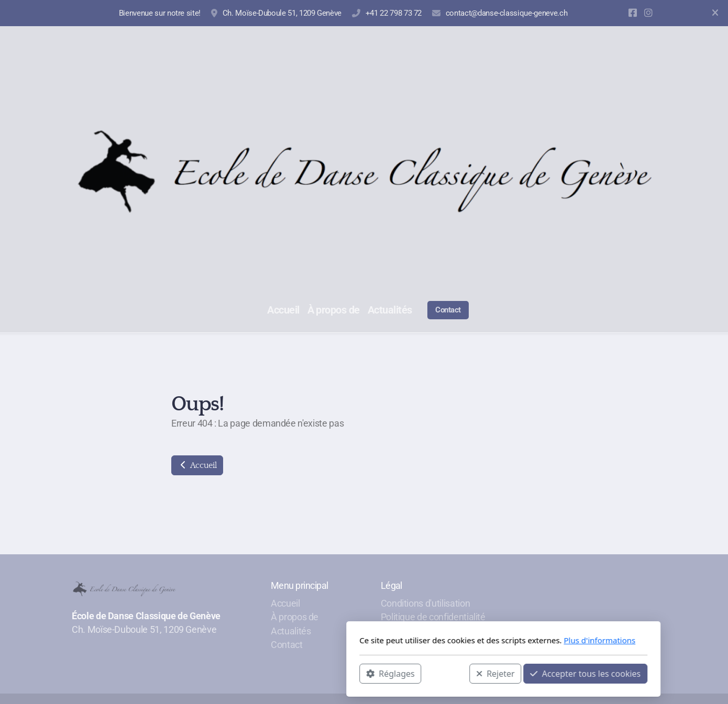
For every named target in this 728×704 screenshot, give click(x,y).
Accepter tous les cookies (446, 673)
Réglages (251, 673)
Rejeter (356, 673)
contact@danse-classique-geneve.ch (506, 13)
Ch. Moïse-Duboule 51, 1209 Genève (282, 13)
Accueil (197, 465)
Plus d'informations (460, 640)
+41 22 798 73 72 (394, 13)
